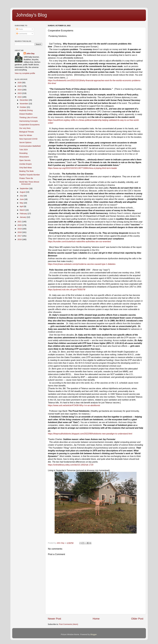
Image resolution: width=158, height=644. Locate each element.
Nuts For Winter (26, 135)
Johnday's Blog (32, 15)
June (22, 199)
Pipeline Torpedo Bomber (29, 175)
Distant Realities (26, 114)
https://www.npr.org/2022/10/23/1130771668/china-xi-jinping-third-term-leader (83, 168)
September (24, 188)
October (23, 107)
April (22, 206)
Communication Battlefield (30, 146)
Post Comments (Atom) (69, 624)
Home (96, 619)
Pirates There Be (26, 178)
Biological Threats (26, 132)
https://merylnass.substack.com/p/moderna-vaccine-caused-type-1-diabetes (82, 264)
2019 (20, 229)
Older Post (137, 619)
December (24, 100)
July (22, 196)
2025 (20, 86)
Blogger (94, 634)
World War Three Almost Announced (29, 183)
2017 (20, 236)
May (22, 203)
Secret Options (25, 142)
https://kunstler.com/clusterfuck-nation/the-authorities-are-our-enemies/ (80, 242)
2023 (20, 93)
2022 (20, 97)
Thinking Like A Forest (28, 117)
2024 (20, 90)
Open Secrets (25, 160)
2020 (20, 225)
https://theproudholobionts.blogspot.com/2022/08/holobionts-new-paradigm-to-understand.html (90, 434)
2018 (20, 232)
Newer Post (54, 619)
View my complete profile (25, 73)
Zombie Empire (25, 164)
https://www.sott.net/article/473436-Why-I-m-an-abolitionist (74, 405)
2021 (20, 222)
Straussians (24, 157)
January (23, 217)
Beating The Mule (26, 171)
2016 (20, 239)
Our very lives (25, 128)
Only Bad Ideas (25, 168)
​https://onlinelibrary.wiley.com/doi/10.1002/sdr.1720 (71, 465)
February (24, 214)
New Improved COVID (28, 139)
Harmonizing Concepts (29, 121)
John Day (30, 54)
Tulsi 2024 (23, 150)
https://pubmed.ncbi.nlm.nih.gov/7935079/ (67, 290)
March (23, 210)
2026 (20, 83)
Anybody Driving (26, 110)
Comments (22, 34)
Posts (20, 29)
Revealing (23, 153)
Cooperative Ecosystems (29, 125)
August (23, 192)
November (24, 104)
